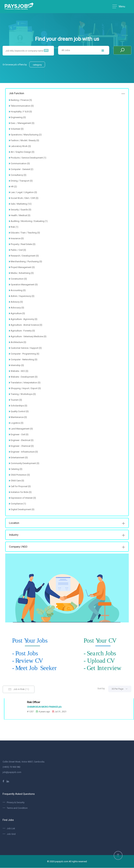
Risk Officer (33, 702)
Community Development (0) (25, 463)
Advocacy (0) (17, 308)
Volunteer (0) (17, 129)
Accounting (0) (18, 290)
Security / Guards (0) (21, 210)
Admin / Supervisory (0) (23, 296)
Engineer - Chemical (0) (22, 446)
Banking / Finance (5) (21, 100)
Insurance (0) (17, 238)
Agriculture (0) (18, 313)
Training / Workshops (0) (23, 394)
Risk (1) (14, 227)
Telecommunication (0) (22, 106)
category (37, 65)
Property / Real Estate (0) (23, 244)
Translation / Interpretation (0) (26, 383)
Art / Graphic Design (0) (23, 152)
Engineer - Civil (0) (20, 434)
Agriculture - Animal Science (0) (26, 325)
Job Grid (11, 834)
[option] (67, 74)
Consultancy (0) (18, 175)
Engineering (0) (18, 117)
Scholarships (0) (19, 406)
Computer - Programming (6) (25, 354)
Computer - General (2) (22, 169)
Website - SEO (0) (19, 371)
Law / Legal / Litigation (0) (24, 192)
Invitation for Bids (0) (21, 492)
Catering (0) (16, 469)
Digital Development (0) (23, 509)
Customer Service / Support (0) (26, 348)
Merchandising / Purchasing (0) (26, 261)
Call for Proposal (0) (21, 486)
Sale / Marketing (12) (21, 204)
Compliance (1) (18, 504)
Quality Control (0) (20, 411)
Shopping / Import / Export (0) (26, 388)
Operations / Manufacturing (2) (26, 135)
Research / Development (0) (25, 256)
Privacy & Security (16, 803)
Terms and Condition (17, 808)
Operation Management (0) (24, 285)
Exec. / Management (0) (23, 123)
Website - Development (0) (24, 377)
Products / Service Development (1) (28, 158)
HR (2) (14, 187)
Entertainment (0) (19, 457)
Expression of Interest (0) (23, 498)
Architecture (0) (18, 342)
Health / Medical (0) (21, 215)
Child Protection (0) (20, 475)
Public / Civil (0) (18, 250)
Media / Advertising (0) (22, 273)
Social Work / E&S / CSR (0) (25, 198)
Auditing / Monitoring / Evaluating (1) (29, 221)
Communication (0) (20, 163)
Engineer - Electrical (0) (22, 440)
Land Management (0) (22, 429)
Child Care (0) (17, 481)
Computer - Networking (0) (24, 359)
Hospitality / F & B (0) (21, 112)
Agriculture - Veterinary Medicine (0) (29, 336)
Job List (11, 829)
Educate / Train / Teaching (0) (25, 233)
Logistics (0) (17, 423)
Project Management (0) (23, 267)
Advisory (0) (17, 302)
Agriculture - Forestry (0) (23, 331)
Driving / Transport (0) (22, 181)
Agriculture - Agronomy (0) (24, 319)
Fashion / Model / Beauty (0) (25, 140)
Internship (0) (17, 365)
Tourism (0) (16, 400)
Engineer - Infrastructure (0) (24, 452)
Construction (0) (19, 279)
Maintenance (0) (19, 417)
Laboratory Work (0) (21, 146)
